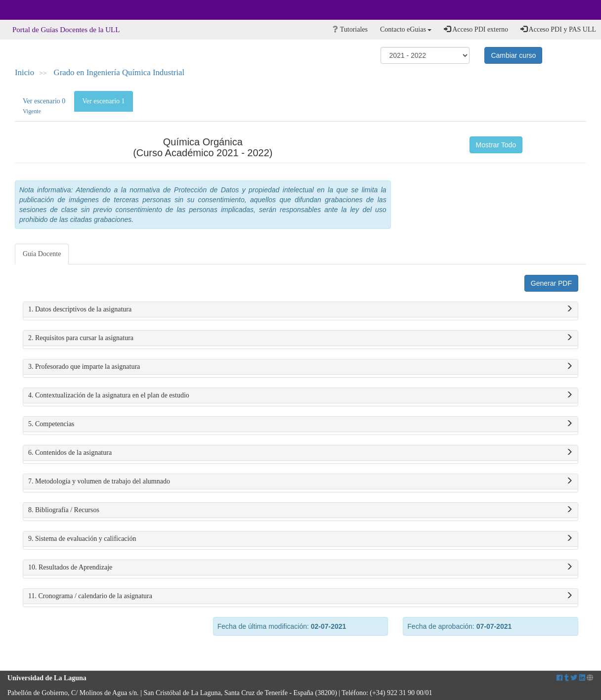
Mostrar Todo (496, 145)
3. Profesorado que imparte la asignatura (300, 367)
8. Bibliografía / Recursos (300, 510)
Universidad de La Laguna (35, 10)
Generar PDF (551, 283)
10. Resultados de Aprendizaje (300, 568)
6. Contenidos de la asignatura (300, 453)
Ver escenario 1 (103, 101)
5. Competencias (300, 424)
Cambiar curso (513, 55)
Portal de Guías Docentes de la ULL (66, 30)
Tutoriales (350, 29)
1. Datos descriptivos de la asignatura (300, 309)
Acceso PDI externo (476, 29)
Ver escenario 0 (44, 106)
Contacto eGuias (406, 29)
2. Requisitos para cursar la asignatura (300, 338)
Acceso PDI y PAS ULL (558, 29)
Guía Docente (42, 254)
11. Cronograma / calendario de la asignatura (300, 596)
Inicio (24, 72)
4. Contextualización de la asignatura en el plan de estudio (300, 395)
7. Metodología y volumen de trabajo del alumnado (300, 481)
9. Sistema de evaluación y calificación (300, 539)
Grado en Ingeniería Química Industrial (119, 72)
